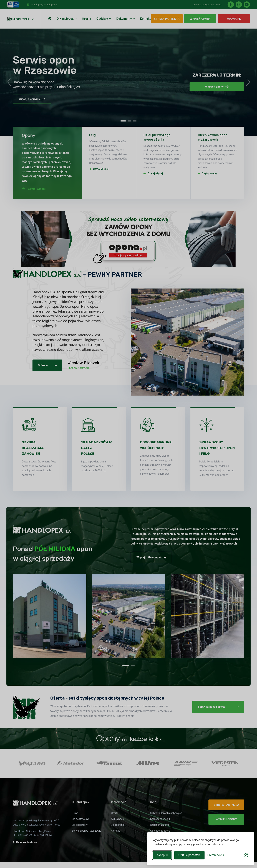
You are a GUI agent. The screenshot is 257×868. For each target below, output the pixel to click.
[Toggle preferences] (216, 855)
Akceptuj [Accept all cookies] (162, 855)
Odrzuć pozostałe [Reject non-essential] (189, 855)
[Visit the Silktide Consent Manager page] (246, 855)
